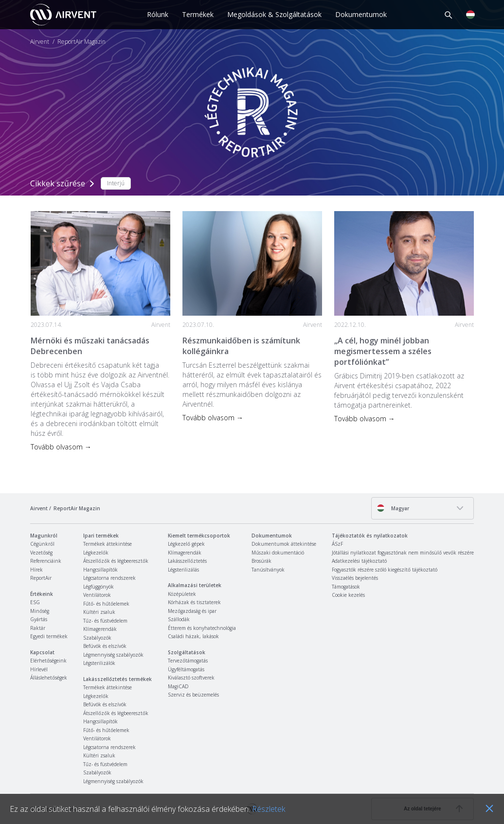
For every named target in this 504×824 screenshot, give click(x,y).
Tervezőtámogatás (188, 661)
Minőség (40, 611)
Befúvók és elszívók (105, 646)
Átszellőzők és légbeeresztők (116, 561)
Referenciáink (46, 561)
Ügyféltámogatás (186, 669)
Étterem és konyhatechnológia (202, 628)
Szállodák (179, 619)
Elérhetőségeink (48, 661)
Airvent (40, 42)
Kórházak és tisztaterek (194, 602)
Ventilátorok (97, 595)
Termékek (198, 14)
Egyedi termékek (49, 636)
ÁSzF (337, 544)
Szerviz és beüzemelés (193, 695)
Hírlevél (39, 669)
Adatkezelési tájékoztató (359, 561)
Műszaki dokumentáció (278, 553)
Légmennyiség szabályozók (113, 655)
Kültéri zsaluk (99, 612)
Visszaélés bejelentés (355, 578)
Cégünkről (42, 544)
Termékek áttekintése (108, 544)
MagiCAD (178, 686)
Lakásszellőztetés (187, 561)
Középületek (182, 594)
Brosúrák (261, 561)
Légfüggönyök (99, 587)
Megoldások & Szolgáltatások (274, 14)
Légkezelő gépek (186, 544)
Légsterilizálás (183, 570)
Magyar (393, 508)
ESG (35, 602)
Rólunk (158, 14)
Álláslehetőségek (49, 678)
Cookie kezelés (348, 595)
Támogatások (346, 587)
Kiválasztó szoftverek (191, 678)
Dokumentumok (361, 14)
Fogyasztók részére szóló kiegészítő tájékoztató (385, 570)
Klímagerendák (100, 629)
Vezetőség (41, 553)
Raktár (38, 628)
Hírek (36, 570)
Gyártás (39, 619)
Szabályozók (97, 638)
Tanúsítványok (268, 570)
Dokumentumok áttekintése (284, 544)
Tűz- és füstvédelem (105, 621)
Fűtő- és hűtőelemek (106, 604)
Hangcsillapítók (100, 570)
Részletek (269, 809)
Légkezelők (96, 553)
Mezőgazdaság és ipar (192, 611)
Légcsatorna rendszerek (109, 578)
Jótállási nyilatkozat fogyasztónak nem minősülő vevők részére (403, 553)
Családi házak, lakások (193, 636)
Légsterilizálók (99, 663)
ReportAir (41, 578)
